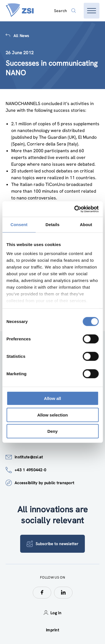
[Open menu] (92, 11)
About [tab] (86, 225)
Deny (53, 431)
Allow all (53, 398)
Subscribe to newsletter (53, 544)
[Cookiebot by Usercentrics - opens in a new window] (75, 209)
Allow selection (53, 415)
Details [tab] (53, 225)
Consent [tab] (19, 225)
